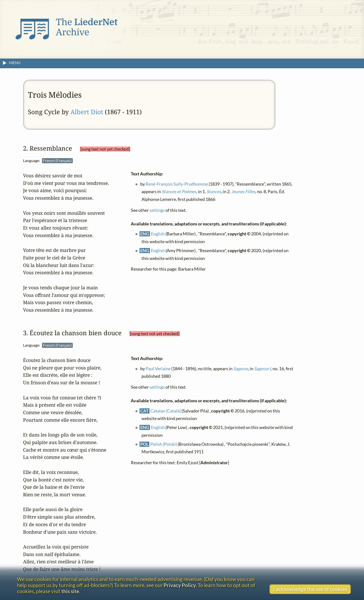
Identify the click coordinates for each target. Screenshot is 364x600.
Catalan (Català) (166, 411)
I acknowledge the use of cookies (310, 589)
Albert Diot (87, 112)
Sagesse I (262, 368)
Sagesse (241, 368)
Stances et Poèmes (179, 192)
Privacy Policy (180, 585)
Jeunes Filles (243, 192)
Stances (214, 192)
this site (70, 591)
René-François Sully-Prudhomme (177, 184)
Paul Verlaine (158, 368)
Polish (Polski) (164, 444)
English (158, 234)
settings (157, 210)
